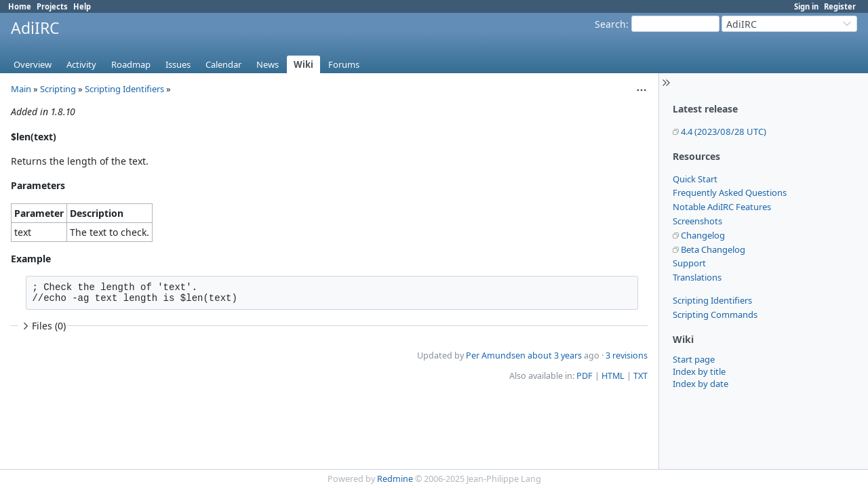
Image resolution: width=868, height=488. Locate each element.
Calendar (223, 64)
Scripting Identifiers (712, 300)
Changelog (703, 235)
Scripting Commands (715, 314)
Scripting (58, 89)
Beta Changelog (713, 249)
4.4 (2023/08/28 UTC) (724, 131)
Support (689, 263)
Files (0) (43, 326)
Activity (81, 64)
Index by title (699, 371)
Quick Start (695, 179)
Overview (33, 64)
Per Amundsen (496, 355)
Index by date (701, 384)
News (268, 64)
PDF (585, 376)
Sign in (806, 6)
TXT (640, 376)
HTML (613, 376)
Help (82, 6)
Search (610, 24)
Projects (52, 6)
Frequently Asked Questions (730, 192)
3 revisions (627, 355)
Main (21, 89)
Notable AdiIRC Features (722, 207)
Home (20, 6)
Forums (344, 64)
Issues (178, 64)
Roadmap (131, 64)
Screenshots (697, 221)
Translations (697, 277)
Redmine (395, 479)
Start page (694, 359)
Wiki (303, 64)
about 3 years (555, 355)
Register (840, 6)
